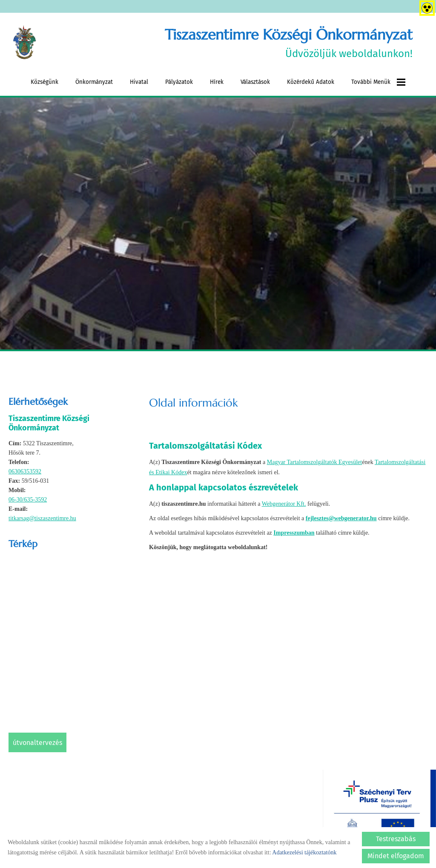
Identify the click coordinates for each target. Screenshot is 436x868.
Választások (255, 82)
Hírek (217, 82)
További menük (378, 82)
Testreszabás (396, 839)
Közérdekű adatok (311, 82)
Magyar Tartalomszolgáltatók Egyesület (314, 462)
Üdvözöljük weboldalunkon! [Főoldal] (289, 43)
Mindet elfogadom (396, 856)
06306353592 (25, 471)
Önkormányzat (94, 82)
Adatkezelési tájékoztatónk (304, 852)
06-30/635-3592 (28, 500)
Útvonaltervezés (37, 743)
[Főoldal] (25, 43)
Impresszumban (294, 532)
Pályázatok (179, 82)
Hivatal (139, 82)
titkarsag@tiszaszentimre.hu (42, 518)
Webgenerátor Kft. (284, 503)
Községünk (44, 82)
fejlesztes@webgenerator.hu (341, 518)
